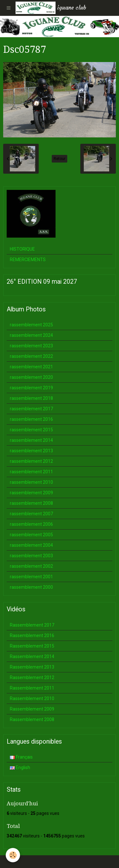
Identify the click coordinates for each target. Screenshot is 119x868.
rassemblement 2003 (31, 556)
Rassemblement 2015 (32, 646)
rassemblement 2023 (31, 346)
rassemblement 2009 (31, 493)
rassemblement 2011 (31, 472)
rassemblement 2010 (31, 482)
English (20, 767)
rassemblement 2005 (31, 535)
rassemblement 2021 (31, 367)
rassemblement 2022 (31, 356)
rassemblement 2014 (31, 440)
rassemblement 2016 (31, 419)
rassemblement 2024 (31, 335)
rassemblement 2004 (31, 545)
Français (21, 757)
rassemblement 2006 (31, 524)
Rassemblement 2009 (32, 709)
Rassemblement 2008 (32, 719)
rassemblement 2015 (31, 430)
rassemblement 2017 (31, 409)
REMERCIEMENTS (28, 260)
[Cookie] (13, 855)
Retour (60, 159)
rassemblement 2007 (31, 514)
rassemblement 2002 (31, 566)
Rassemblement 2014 (32, 656)
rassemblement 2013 (31, 451)
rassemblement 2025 (31, 325)
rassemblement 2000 (31, 587)
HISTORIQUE (22, 249)
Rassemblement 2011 (32, 688)
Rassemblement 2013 (32, 667)
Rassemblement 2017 (32, 625)
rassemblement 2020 (31, 377)
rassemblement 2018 (31, 398)
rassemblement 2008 (31, 503)
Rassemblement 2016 (32, 635)
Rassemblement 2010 (32, 698)
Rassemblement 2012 (32, 677)
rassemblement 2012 (31, 461)
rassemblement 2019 (31, 388)
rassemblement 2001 (31, 577)
